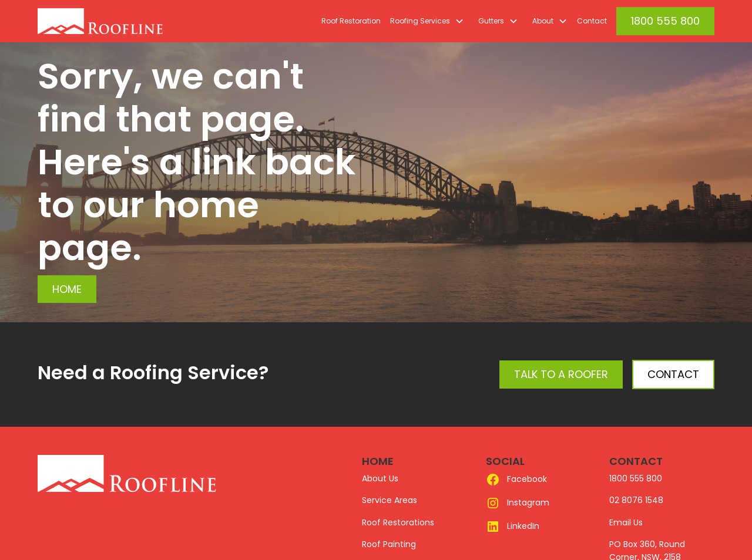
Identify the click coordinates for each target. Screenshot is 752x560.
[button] (425, 21)
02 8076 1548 (636, 500)
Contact (592, 21)
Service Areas (390, 500)
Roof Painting (389, 544)
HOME (378, 461)
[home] (127, 21)
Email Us (626, 522)
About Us (380, 478)
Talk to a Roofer (561, 374)
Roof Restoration (351, 21)
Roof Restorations (398, 522)
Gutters (491, 21)
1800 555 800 (665, 21)
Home (67, 289)
